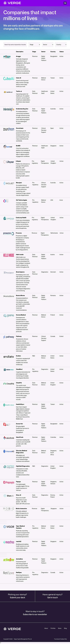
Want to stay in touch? (35, 613)
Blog (65, 628)
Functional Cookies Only (60, 639)
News (60, 628)
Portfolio (53, 628)
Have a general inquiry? (53, 596)
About (46, 628)
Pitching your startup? (18, 596)
